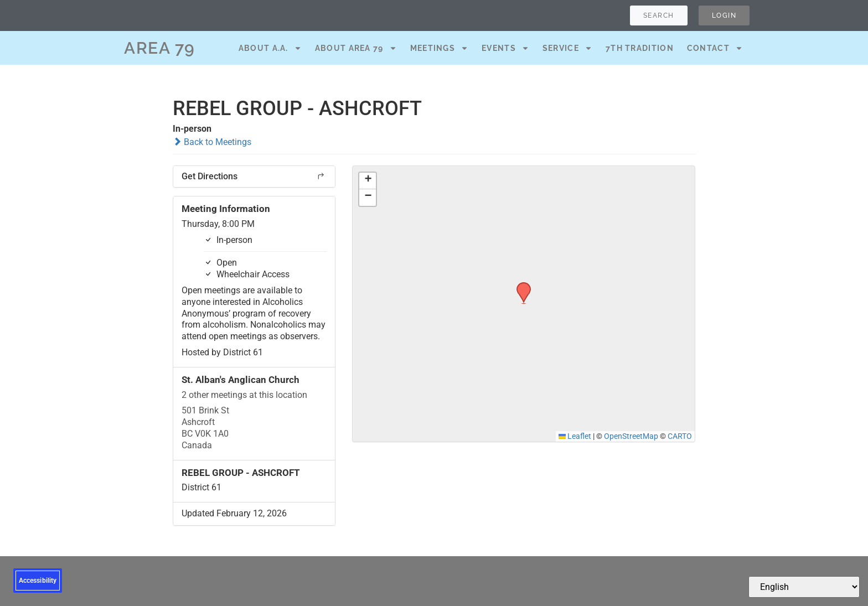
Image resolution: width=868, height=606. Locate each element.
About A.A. (270, 48)
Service (567, 48)
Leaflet (575, 436)
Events (505, 48)
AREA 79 (160, 48)
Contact (715, 48)
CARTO (680, 436)
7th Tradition (640, 48)
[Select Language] (804, 587)
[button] (520, 286)
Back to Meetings (212, 142)
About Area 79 (356, 48)
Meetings (439, 48)
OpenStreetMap (631, 436)
